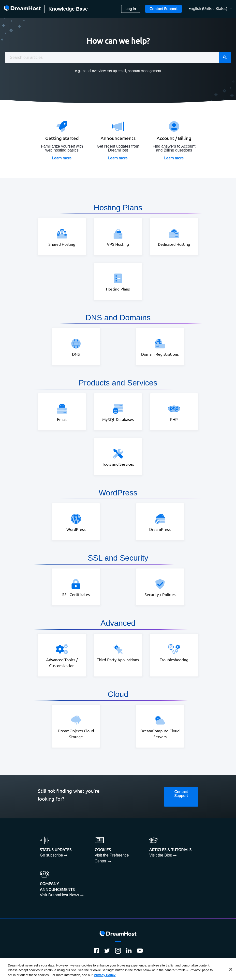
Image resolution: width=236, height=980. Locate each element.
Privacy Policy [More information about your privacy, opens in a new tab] (105, 976)
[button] (207, 9)
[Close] (231, 970)
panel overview (94, 71)
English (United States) (208, 9)
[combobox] (118, 57)
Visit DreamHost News (59, 895)
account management (144, 71)
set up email (117, 71)
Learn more (62, 158)
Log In (131, 9)
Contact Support (163, 9)
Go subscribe (51, 855)
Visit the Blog (161, 855)
